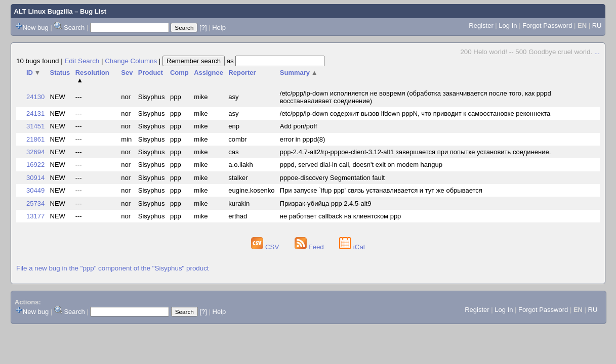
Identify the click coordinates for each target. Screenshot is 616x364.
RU (597, 26)
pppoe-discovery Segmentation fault (332, 178)
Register (481, 26)
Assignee (209, 73)
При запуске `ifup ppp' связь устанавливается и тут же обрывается (381, 190)
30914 (35, 178)
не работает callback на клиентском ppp (341, 216)
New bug (36, 28)
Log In (508, 26)
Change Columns (131, 61)
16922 (35, 165)
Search (74, 28)
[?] (203, 28)
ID (33, 73)
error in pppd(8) (303, 139)
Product (151, 73)
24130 (35, 97)
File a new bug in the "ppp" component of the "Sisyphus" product (113, 268)
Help (219, 28)
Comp (179, 73)
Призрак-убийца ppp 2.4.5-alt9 (326, 203)
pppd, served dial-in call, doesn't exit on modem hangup (361, 165)
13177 (35, 216)
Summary (299, 73)
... (597, 52)
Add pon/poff (299, 126)
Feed (310, 247)
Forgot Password (547, 26)
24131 (35, 113)
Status (60, 73)
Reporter (242, 73)
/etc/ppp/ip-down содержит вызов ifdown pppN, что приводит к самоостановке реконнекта (415, 113)
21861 (35, 139)
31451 (35, 126)
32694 (35, 152)
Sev (127, 73)
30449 (35, 190)
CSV (266, 247)
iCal (352, 247)
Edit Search (82, 61)
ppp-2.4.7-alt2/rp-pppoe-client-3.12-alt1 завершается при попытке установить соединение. (416, 152)
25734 (35, 203)
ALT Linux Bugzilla (44, 11)
